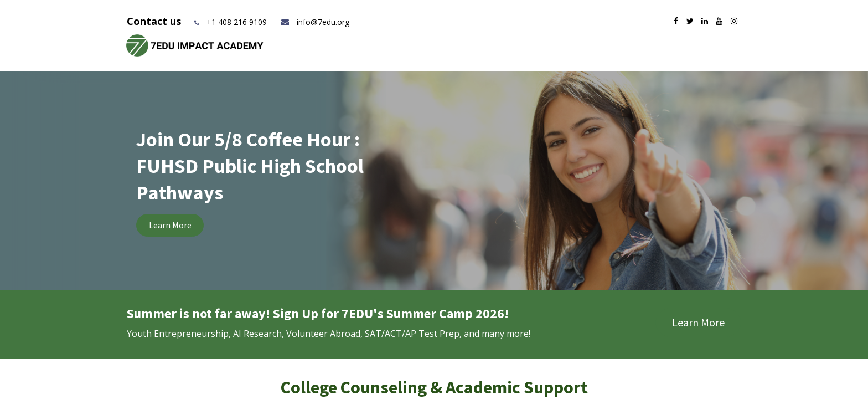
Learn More (170, 225)
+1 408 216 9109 (237, 22)
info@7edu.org (315, 22)
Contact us (155, 21)
